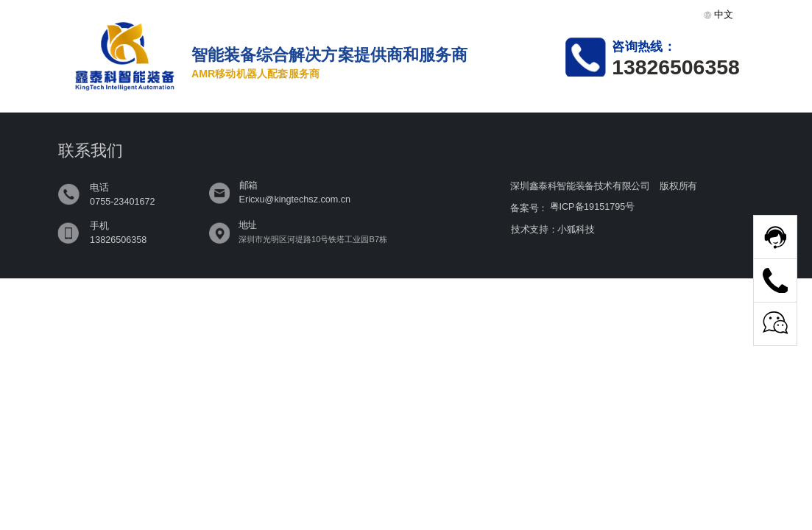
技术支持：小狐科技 (552, 229)
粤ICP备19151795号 (592, 206)
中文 (719, 14)
